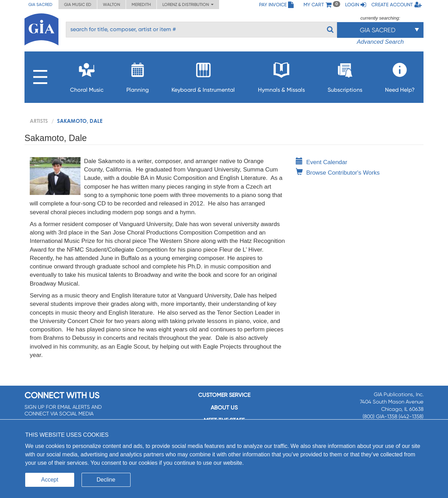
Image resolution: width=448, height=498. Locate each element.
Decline (106, 480)
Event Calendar (321, 162)
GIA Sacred (40, 5)
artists (39, 121)
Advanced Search (380, 42)
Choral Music (87, 75)
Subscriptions (345, 75)
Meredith (141, 5)
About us (224, 408)
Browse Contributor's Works (338, 173)
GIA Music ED (78, 5)
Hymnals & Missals (281, 75)
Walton (111, 5)
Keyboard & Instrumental (203, 75)
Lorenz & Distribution (188, 5)
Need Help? (400, 75)
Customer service (224, 395)
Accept (50, 480)
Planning (138, 75)
